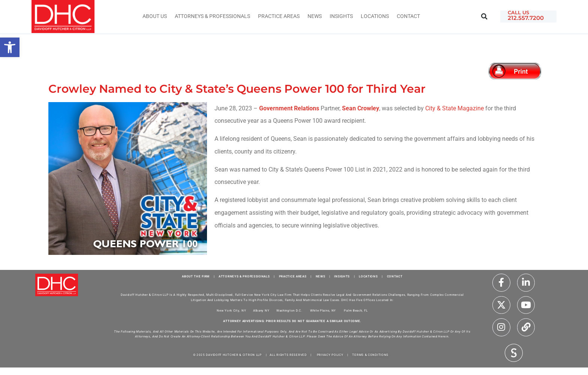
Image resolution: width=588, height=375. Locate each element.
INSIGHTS (341, 16)
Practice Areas (279, 16)
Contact (408, 16)
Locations (375, 16)
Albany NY (261, 311)
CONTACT (395, 276)
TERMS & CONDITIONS (370, 355)
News (315, 16)
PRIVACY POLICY (330, 355)
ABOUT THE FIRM (196, 276)
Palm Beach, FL (356, 311)
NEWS (321, 276)
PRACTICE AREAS (293, 276)
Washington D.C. (290, 311)
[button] (484, 17)
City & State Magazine (454, 108)
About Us (155, 16)
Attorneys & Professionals (212, 16)
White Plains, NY (323, 311)
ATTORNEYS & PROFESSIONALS (244, 276)
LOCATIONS (368, 276)
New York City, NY (231, 311)
